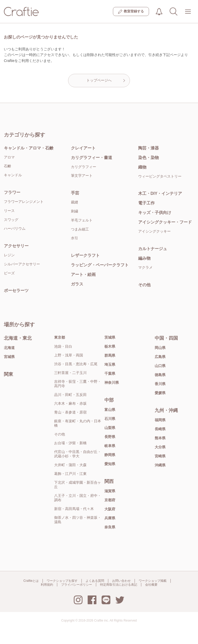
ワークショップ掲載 (153, 581)
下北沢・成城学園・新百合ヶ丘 (78, 485)
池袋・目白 (63, 346)
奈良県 (110, 527)
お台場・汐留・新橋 (70, 443)
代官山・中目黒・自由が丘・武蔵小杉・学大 (78, 454)
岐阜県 (110, 446)
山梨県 (110, 428)
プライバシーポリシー (77, 585)
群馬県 (110, 355)
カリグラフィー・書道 (92, 158)
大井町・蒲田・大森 (70, 465)
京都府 (110, 500)
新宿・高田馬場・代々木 (74, 509)
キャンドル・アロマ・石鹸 (29, 148)
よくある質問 (95, 581)
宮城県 (9, 357)
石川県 (110, 419)
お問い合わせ (121, 581)
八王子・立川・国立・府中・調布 (78, 498)
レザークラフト (85, 255)
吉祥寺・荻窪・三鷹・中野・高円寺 (78, 384)
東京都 (60, 337)
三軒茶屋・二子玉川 (70, 373)
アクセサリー (16, 246)
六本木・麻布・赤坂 (70, 403)
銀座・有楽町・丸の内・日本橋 (78, 423)
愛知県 (110, 464)
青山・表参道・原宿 (70, 412)
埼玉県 (110, 364)
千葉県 (110, 373)
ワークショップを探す (62, 581)
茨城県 (110, 337)
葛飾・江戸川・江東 (70, 474)
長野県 (110, 437)
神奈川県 (112, 383)
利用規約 (47, 585)
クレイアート (83, 148)
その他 (60, 434)
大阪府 (110, 509)
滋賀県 (110, 491)
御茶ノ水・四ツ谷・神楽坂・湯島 (78, 520)
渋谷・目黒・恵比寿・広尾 (76, 364)
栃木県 (110, 346)
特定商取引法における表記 (119, 585)
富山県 (110, 410)
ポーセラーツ (16, 291)
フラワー (12, 192)
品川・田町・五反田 (70, 395)
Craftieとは (31, 581)
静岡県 (110, 455)
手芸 (75, 193)
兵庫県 (110, 518)
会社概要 (151, 585)
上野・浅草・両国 (69, 355)
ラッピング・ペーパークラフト (100, 265)
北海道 (9, 348)
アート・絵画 (83, 275)
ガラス (77, 284)
